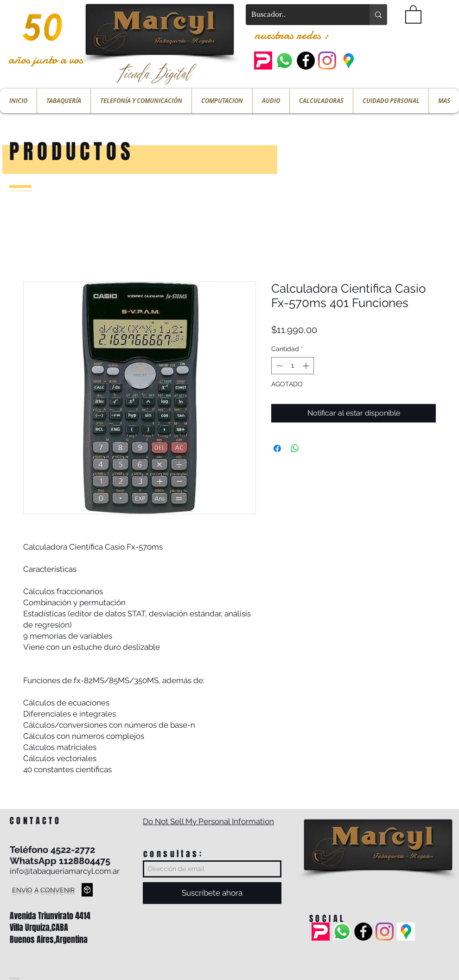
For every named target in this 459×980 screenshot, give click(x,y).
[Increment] (307, 366)
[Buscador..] (301, 15)
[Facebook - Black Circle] (306, 61)
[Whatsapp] (284, 61)
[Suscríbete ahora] (212, 893)
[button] (413, 14)
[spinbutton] (293, 366)
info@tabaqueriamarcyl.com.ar (65, 871)
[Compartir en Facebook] (277, 448)
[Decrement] (278, 366)
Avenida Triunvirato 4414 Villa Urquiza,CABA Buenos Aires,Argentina (50, 928)
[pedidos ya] (263, 61)
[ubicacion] (348, 61)
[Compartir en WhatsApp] (295, 448)
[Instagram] (327, 61)
